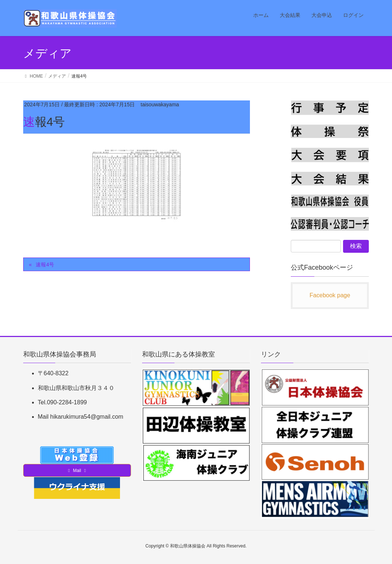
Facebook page (330, 295)
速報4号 (45, 265)
